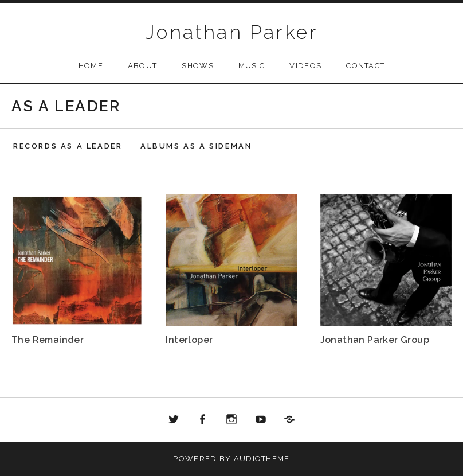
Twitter (174, 420)
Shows (198, 66)
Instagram (231, 420)
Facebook (203, 420)
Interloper (189, 340)
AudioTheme (262, 459)
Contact (365, 66)
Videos (305, 66)
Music (252, 66)
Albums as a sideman (196, 146)
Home (91, 66)
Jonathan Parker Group (375, 340)
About (143, 66)
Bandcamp (289, 420)
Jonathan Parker (231, 32)
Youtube (261, 420)
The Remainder (48, 340)
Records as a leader (68, 146)
